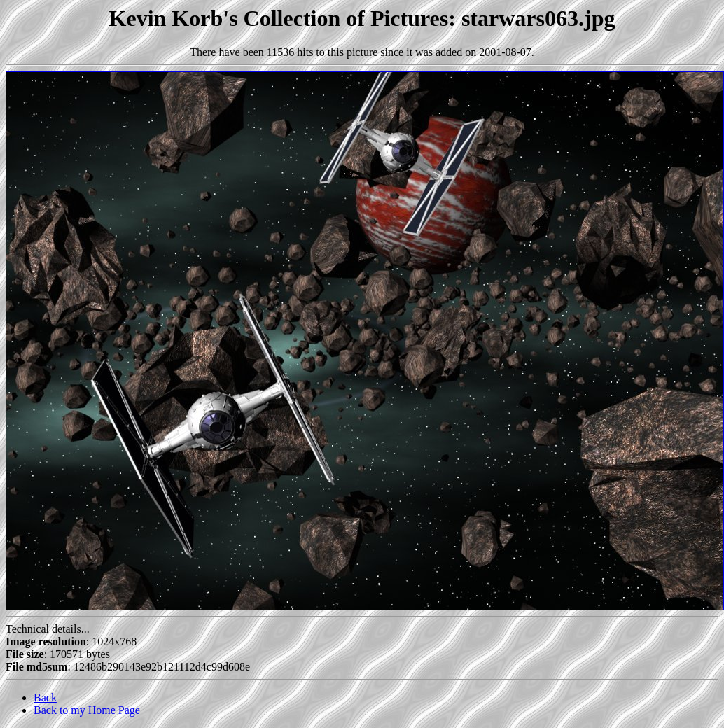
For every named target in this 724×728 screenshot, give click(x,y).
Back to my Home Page (87, 710)
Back (45, 698)
